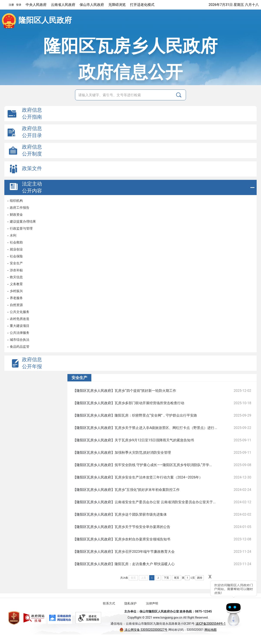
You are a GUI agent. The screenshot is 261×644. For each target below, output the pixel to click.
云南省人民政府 (63, 5)
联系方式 (109, 603)
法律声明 (152, 603)
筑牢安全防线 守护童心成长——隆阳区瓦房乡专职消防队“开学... (163, 465)
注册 (11, 5)
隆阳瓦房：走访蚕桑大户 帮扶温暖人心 (145, 564)
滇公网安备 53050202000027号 (143, 630)
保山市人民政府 (92, 5)
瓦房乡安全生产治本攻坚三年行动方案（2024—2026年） (159, 477)
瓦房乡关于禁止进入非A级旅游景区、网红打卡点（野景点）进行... (166, 428)
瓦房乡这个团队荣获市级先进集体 (141, 514)
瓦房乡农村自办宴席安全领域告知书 (142, 539)
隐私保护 (130, 603)
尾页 (177, 578)
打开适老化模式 (142, 5)
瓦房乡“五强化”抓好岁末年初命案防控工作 (147, 490)
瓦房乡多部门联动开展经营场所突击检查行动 (149, 403)
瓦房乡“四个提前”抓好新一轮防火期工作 (145, 391)
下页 (166, 578)
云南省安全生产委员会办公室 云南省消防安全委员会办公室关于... (165, 502)
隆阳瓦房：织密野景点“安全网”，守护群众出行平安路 (156, 415)
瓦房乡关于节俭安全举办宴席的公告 (142, 527)
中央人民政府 (36, 5)
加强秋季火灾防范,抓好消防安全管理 (143, 453)
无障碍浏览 (117, 5)
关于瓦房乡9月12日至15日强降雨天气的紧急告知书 (154, 440)
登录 (19, 5)
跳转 (200, 578)
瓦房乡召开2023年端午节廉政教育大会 (145, 552)
